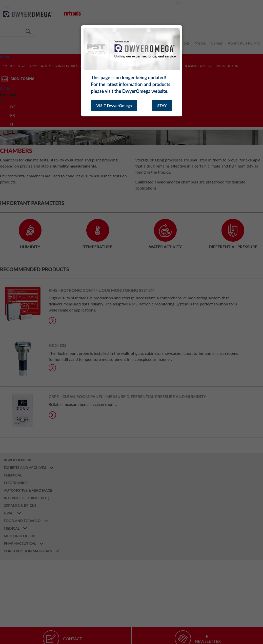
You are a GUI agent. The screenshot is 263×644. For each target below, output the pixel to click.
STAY (162, 105)
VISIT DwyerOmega (114, 105)
